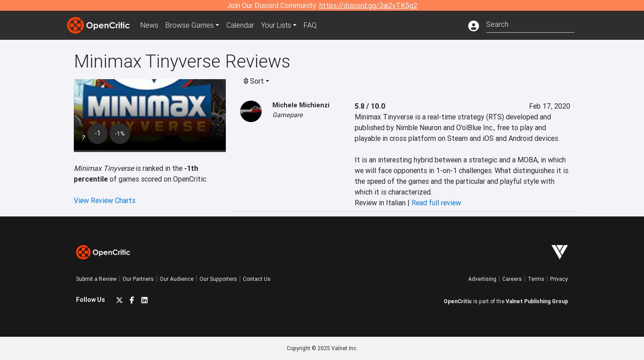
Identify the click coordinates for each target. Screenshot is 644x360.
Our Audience (177, 279)
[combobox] (530, 23)
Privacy (559, 279)
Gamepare (288, 115)
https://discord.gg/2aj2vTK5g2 (368, 5)
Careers (512, 279)
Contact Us (257, 279)
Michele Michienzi (301, 105)
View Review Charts (105, 200)
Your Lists (276, 25)
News (149, 25)
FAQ (310, 25)
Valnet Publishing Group (537, 301)
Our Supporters (218, 279)
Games (190, 25)
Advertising (482, 279)
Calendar (240, 25)
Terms (536, 279)
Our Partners (138, 279)
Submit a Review (96, 279)
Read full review (436, 203)
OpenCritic (458, 301)
